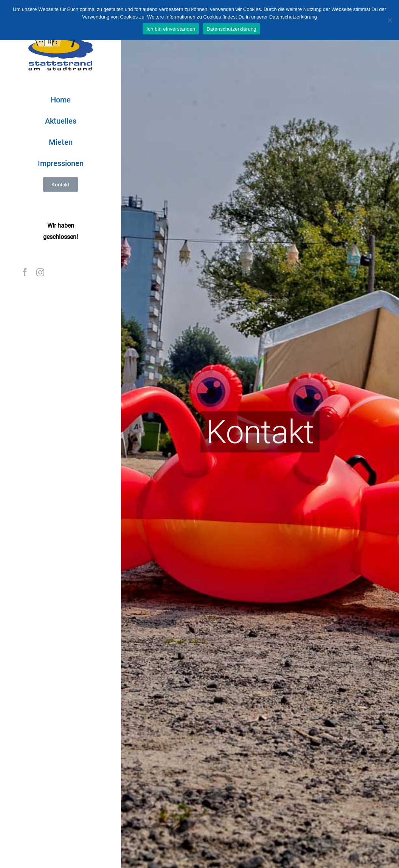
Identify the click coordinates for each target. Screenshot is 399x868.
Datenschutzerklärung (231, 29)
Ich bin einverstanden (171, 29)
